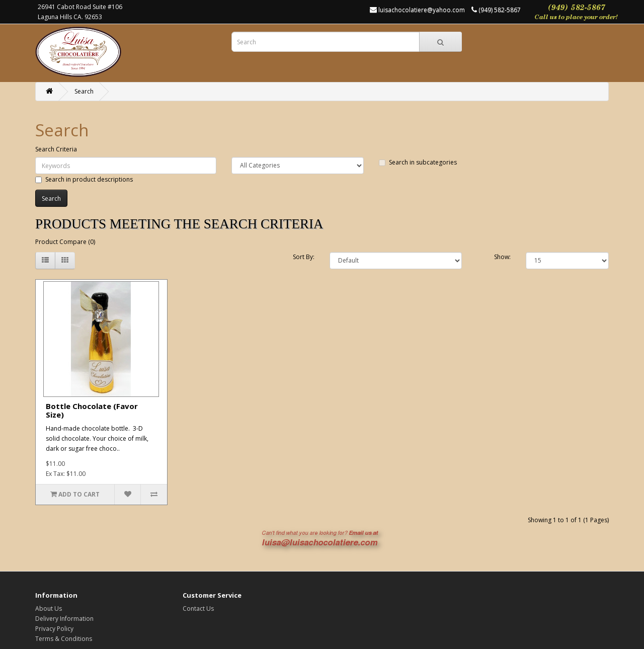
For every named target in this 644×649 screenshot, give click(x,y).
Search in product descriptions (84, 179)
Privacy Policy (54, 629)
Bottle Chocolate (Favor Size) (92, 410)
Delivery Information (64, 619)
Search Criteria (56, 149)
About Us (49, 609)
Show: (502, 257)
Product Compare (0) (65, 242)
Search (84, 91)
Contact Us (198, 609)
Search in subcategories (418, 162)
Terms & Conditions (64, 639)
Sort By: (304, 257)
